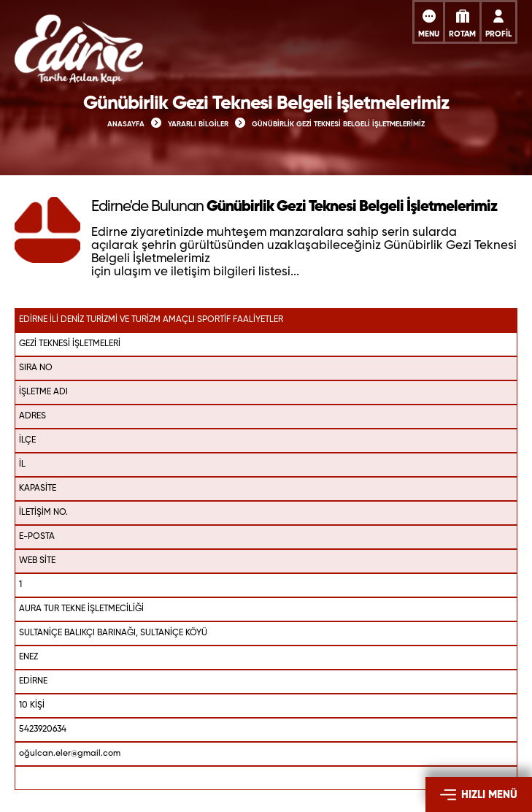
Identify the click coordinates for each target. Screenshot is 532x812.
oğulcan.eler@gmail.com (70, 754)
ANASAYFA (126, 124)
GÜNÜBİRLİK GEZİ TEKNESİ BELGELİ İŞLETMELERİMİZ (338, 124)
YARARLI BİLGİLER (198, 124)
